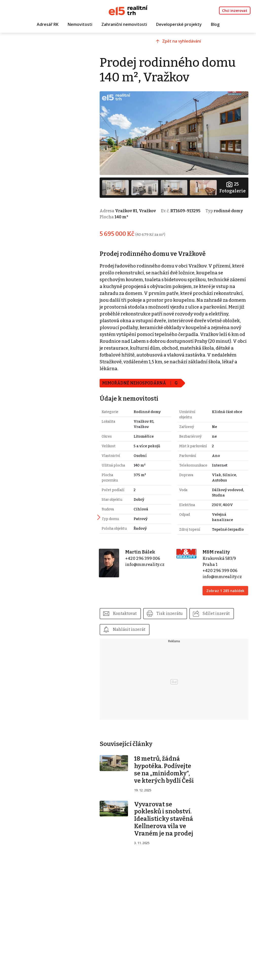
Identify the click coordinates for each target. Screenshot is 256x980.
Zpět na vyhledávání (190, 45)
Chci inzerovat (235, 11)
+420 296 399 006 (152, 572)
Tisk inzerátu (182, 632)
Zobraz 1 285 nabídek (221, 607)
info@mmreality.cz (154, 578)
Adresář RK (48, 25)
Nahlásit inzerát (188, 648)
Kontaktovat (136, 632)
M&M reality (220, 565)
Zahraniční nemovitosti (124, 25)
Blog (215, 25)
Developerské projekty (179, 25)
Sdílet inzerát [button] (138, 648)
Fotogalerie (232, 184)
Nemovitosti (80, 25)
